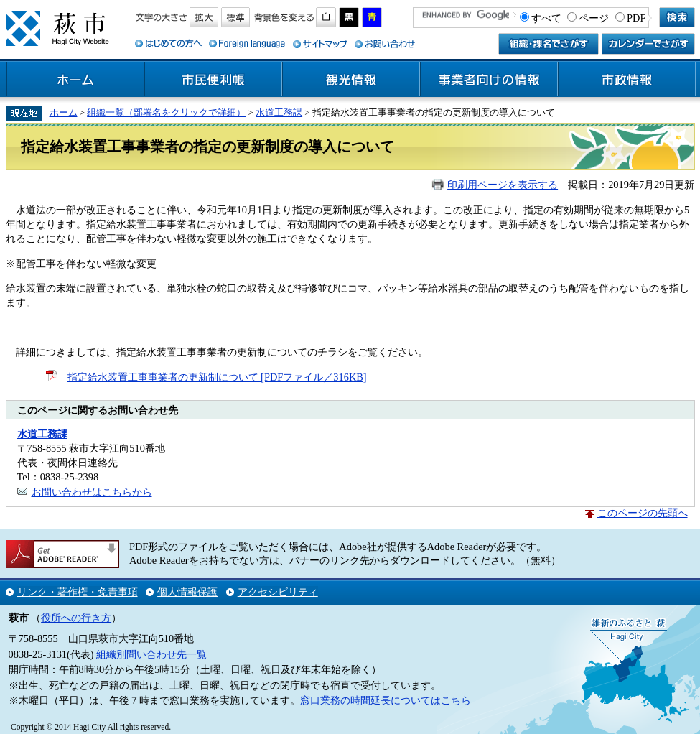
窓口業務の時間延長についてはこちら (386, 700)
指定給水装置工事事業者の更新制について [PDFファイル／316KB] (217, 377)
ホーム (75, 80)
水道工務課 (279, 112)
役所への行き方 (76, 618)
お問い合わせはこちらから (92, 492)
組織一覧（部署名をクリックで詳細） (166, 112)
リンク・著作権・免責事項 (78, 592)
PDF (636, 18)
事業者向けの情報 (489, 80)
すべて (546, 18)
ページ (594, 18)
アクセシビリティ (278, 592)
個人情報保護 (187, 592)
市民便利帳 (213, 80)
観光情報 (351, 80)
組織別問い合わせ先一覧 (151, 654)
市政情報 (627, 80)
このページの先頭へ (643, 513)
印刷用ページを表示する (503, 185)
